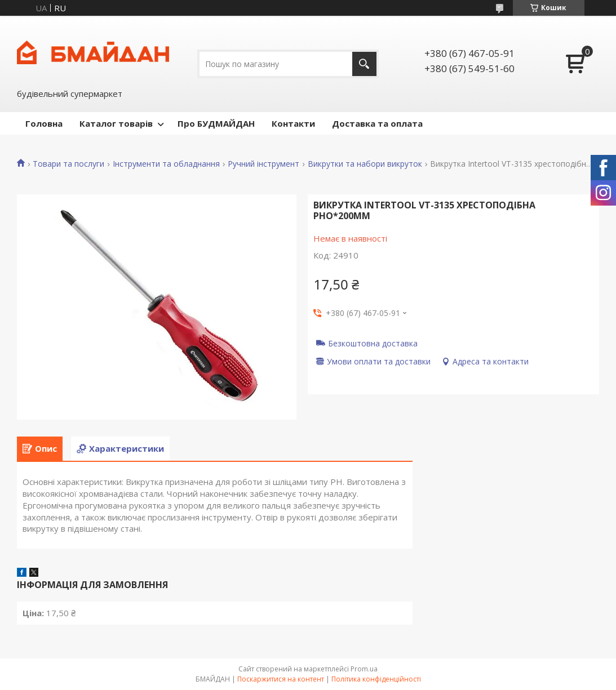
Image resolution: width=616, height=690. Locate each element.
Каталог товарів (116, 123)
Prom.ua (364, 669)
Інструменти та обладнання (166, 164)
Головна (44, 123)
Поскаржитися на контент (281, 679)
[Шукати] (364, 64)
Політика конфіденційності (376, 679)
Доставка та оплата (377, 123)
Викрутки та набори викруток (365, 164)
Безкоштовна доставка (373, 343)
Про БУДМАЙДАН (216, 123)
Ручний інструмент (263, 164)
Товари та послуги (68, 164)
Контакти (293, 123)
